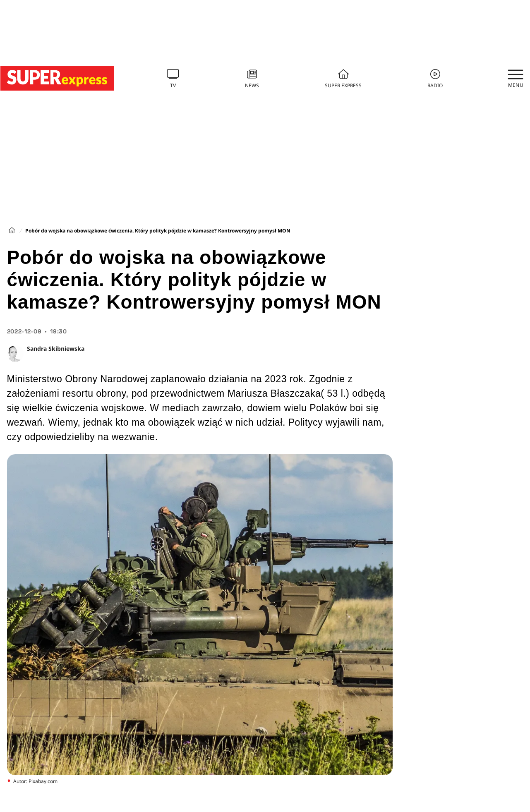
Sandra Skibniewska (56, 349)
